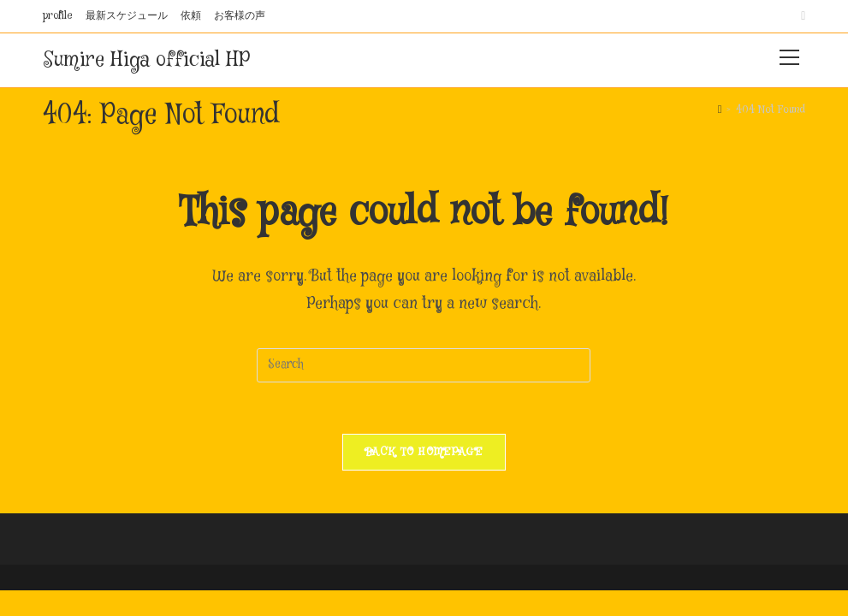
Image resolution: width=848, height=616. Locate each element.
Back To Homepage (424, 452)
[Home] (720, 110)
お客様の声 (240, 16)
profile (58, 16)
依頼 (191, 16)
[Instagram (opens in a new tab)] (801, 16)
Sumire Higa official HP (146, 60)
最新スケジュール (127, 16)
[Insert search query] (424, 365)
